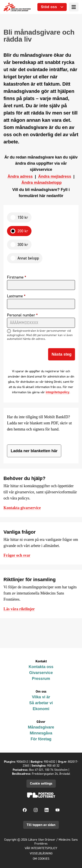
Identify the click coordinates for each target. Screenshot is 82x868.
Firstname (15, 277)
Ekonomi (41, 709)
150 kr (23, 217)
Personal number (21, 315)
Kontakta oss (41, 667)
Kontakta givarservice (22, 508)
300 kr (23, 244)
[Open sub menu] (52, 7)
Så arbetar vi (41, 703)
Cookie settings (41, 783)
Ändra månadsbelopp (42, 183)
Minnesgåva (41, 733)
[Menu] (74, 7)
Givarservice (41, 673)
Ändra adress (20, 176)
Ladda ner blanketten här (34, 451)
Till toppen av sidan (41, 825)
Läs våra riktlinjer (19, 609)
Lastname (15, 296)
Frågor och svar (17, 555)
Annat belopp (28, 258)
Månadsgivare (41, 727)
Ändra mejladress (55, 176)
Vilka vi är (41, 697)
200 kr (23, 231)
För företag (41, 739)
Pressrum (41, 679)
